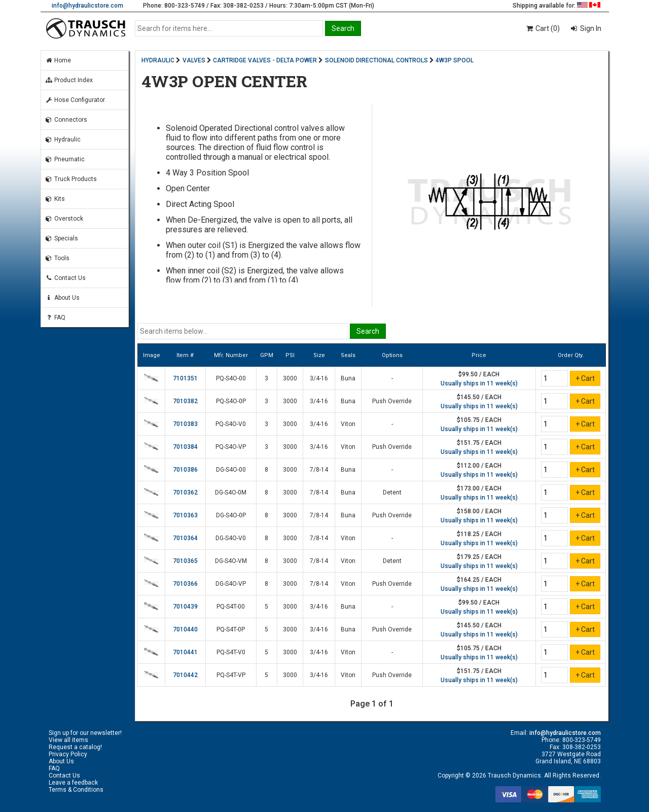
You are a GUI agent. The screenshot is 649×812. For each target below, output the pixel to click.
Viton (348, 424)
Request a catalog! (75, 747)
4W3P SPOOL (455, 60)
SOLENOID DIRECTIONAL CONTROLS (376, 60)
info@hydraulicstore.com (87, 6)
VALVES (194, 60)
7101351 (185, 378)
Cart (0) (542, 28)
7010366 (185, 584)
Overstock (64, 219)
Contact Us (65, 278)
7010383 (185, 424)
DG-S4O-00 (231, 470)
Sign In (590, 28)
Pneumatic (65, 159)
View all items (68, 740)
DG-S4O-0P (231, 515)
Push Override (392, 401)
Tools (57, 258)
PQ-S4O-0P (231, 401)
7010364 (185, 538)
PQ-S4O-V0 (231, 424)
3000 (290, 378)
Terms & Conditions (76, 790)
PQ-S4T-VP (231, 675)
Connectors (66, 120)
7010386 (185, 470)
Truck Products (71, 179)
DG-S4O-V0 (231, 538)
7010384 (185, 447)
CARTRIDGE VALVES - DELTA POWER (265, 60)
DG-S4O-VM (231, 561)
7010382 (185, 401)
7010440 (185, 629)
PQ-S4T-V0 (231, 652)
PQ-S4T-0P (231, 629)
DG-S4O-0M (231, 492)
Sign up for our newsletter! (85, 733)
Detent (392, 492)
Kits (55, 199)
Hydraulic (63, 139)
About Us (62, 298)
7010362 (185, 492)
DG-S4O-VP (231, 584)
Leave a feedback (73, 783)
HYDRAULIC (158, 60)
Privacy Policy (68, 754)
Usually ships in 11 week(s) (479, 383)
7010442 (185, 675)
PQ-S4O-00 (231, 378)
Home (58, 60)
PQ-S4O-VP (231, 447)
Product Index (69, 80)
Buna (348, 378)
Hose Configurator (75, 100)
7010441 (185, 652)
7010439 (185, 607)
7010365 (185, 561)
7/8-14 (319, 470)
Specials (62, 238)
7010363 (185, 515)
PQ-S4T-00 (231, 607)
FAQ (55, 317)
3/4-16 (319, 378)
